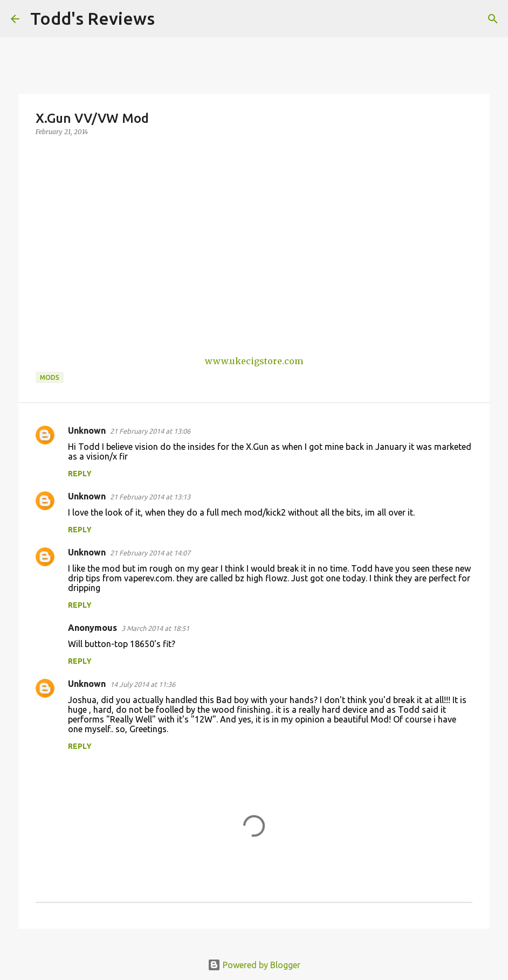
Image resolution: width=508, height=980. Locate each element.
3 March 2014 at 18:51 (155, 628)
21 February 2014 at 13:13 (150, 497)
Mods (50, 377)
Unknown (87, 430)
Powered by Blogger (254, 965)
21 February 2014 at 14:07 (150, 553)
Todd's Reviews (92, 18)
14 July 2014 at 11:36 (143, 684)
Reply (80, 474)
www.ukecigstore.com (254, 361)
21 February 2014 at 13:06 (150, 431)
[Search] (170, 19)
